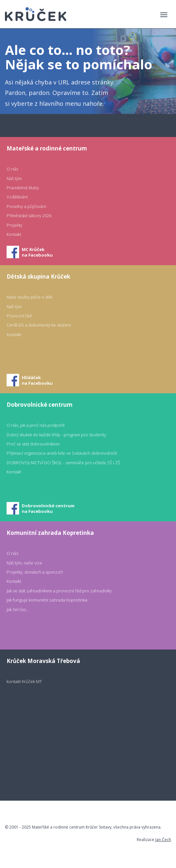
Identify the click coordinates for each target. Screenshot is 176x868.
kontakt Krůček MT (24, 681)
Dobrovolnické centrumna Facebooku (48, 508)
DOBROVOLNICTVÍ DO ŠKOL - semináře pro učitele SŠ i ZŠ (63, 463)
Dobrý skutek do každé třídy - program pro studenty (56, 435)
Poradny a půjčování (26, 206)
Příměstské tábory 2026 (29, 216)
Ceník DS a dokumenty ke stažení (39, 325)
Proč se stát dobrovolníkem (33, 444)
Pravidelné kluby (23, 188)
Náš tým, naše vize (24, 563)
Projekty (15, 225)
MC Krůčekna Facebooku (37, 252)
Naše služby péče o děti (29, 297)
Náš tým (14, 178)
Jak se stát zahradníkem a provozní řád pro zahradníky (59, 591)
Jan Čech (163, 840)
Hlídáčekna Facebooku (37, 380)
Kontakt (14, 234)
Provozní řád (19, 316)
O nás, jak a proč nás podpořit (36, 425)
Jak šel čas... (18, 609)
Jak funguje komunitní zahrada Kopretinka (47, 600)
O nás (12, 169)
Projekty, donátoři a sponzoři (35, 572)
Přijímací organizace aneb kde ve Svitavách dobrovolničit (62, 453)
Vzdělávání (17, 197)
